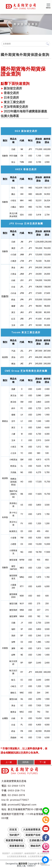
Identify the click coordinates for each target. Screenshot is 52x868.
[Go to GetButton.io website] (45, 865)
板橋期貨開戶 (30, 853)
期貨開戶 (6, 853)
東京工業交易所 (14, 102)
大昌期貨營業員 (32, 830)
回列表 (26, 762)
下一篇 (43, 762)
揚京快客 (23, 864)
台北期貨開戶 (17, 853)
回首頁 (13, 830)
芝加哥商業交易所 (16, 107)
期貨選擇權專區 (14, 840)
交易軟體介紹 (37, 840)
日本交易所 (11, 98)
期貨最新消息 (17, 846)
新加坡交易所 (13, 88)
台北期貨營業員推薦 (36, 856)
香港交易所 (11, 93)
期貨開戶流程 (33, 835)
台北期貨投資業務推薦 (17, 856)
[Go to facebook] (45, 860)
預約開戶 (14, 835)
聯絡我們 (35, 846)
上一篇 (9, 762)
